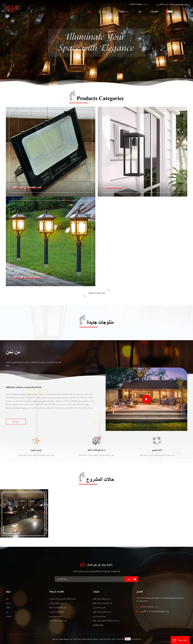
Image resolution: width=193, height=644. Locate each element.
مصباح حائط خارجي (99, 608)
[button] (8, 44)
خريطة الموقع (77, 639)
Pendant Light (98, 625)
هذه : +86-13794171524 (138, 4)
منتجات (122, 12)
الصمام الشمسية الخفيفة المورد (58, 621)
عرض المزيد (16, 422)
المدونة (71, 639)
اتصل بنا (155, 12)
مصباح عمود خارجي (99, 616)
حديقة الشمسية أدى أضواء (57, 612)
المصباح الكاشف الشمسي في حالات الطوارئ (62, 599)
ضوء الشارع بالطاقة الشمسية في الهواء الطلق (106, 621)
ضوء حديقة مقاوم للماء (56, 603)
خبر (139, 12)
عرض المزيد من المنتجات (97, 293)
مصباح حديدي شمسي (56, 616)
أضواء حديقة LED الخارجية (58, 608)
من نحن (105, 12)
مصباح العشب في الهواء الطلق (102, 612)
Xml (114, 639)
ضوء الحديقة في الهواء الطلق (101, 599)
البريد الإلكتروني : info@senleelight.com (172, 4)
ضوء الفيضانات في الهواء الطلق (102, 603)
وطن (90, 12)
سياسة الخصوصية (136, 639)
